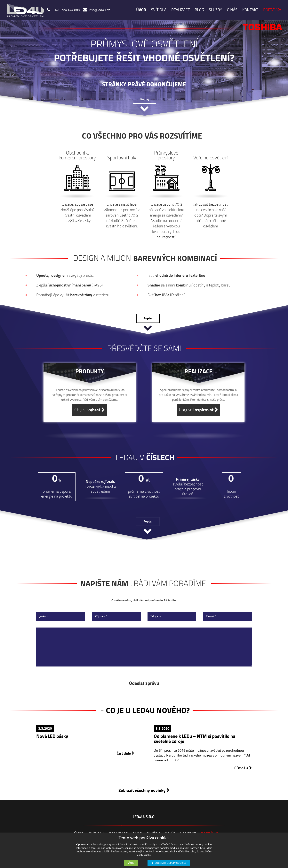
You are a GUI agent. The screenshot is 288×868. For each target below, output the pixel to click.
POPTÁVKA (272, 10)
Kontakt (250, 10)
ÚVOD (141, 10)
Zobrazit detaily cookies (171, 863)
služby (215, 10)
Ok (132, 863)
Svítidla (159, 10)
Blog (199, 10)
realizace (181, 10)
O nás (232, 10)
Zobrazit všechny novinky (144, 790)
